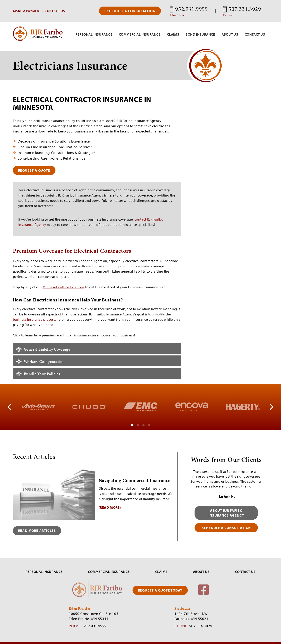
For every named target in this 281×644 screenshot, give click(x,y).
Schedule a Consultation (130, 11)
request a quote (35, 170)
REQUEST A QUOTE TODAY (160, 591)
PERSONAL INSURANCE (44, 573)
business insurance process (34, 320)
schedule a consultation (226, 529)
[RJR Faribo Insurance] (38, 41)
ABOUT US (201, 573)
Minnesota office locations (64, 287)
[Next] (271, 407)
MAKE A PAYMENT (27, 11)
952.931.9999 (189, 11)
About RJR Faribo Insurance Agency (226, 513)
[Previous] (10, 407)
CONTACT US (55, 11)
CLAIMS (161, 573)
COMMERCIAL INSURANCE (109, 573)
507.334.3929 (242, 11)
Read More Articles (38, 531)
